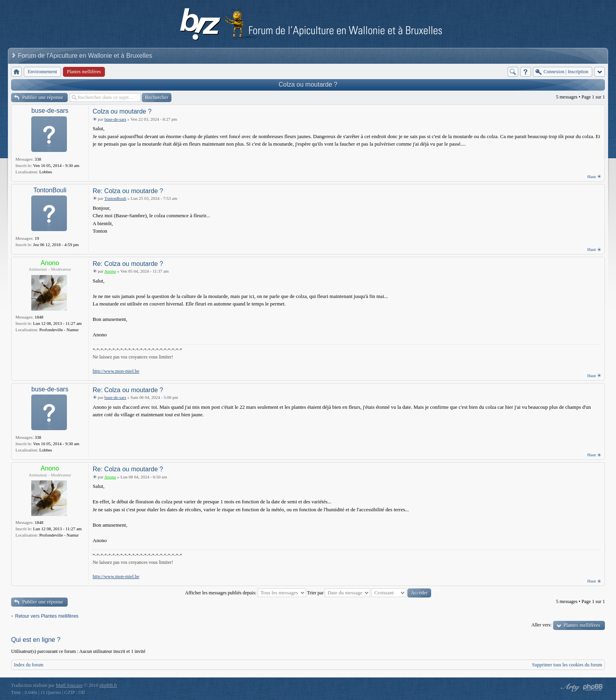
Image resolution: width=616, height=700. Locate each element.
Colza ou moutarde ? (308, 84)
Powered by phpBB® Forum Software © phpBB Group (593, 687)
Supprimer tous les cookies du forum (567, 665)
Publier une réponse (43, 97)
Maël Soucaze (69, 685)
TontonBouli (50, 190)
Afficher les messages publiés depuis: (245, 593)
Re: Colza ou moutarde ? (128, 191)
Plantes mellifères (582, 625)
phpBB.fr (108, 685)
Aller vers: (541, 625)
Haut (592, 176)
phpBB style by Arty (569, 687)
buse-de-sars (50, 111)
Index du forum (29, 665)
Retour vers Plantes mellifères (47, 616)
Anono (50, 263)
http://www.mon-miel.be (116, 371)
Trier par (339, 593)
